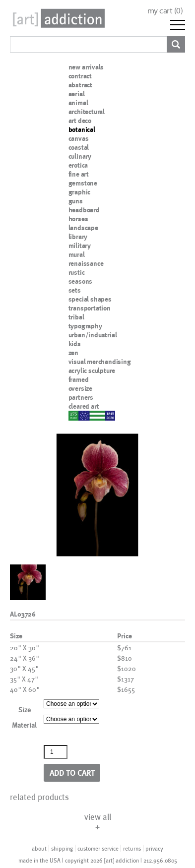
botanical (82, 129)
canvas (79, 138)
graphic (80, 192)
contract (80, 76)
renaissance (86, 263)
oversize (80, 388)
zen (73, 353)
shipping (62, 848)
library (78, 237)
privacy (154, 848)
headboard (84, 210)
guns (76, 201)
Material (24, 725)
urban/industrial (93, 335)
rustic (77, 272)
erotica (78, 165)
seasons (81, 281)
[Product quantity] (56, 752)
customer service (98, 848)
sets (75, 290)
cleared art (84, 406)
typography (85, 326)
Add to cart (72, 773)
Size (25, 710)
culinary (80, 156)
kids (75, 344)
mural (77, 254)
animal (78, 103)
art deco (80, 121)
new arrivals (86, 67)
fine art (79, 174)
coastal (79, 147)
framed (79, 379)
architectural (87, 112)
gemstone (83, 183)
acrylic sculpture (92, 371)
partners (81, 397)
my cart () (165, 11)
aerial (77, 94)
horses (78, 219)
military (80, 246)
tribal (76, 317)
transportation (90, 308)
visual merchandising (100, 362)
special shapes (90, 299)
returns (132, 848)
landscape (83, 228)
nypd (76, 415)
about (39, 848)
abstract (80, 85)
